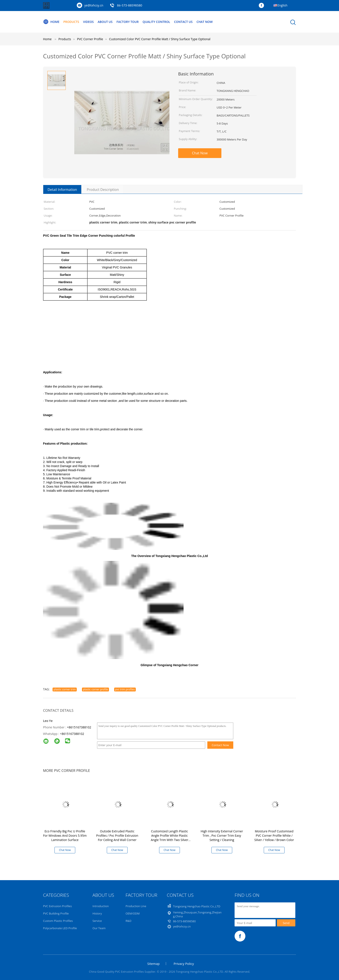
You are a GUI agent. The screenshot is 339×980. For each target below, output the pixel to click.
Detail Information (62, 190)
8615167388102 (73, 734)
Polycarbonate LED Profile (60, 928)
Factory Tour (129, 22)
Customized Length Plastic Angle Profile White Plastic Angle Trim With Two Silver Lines (169, 838)
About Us (106, 22)
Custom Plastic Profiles (58, 921)
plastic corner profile (95, 689)
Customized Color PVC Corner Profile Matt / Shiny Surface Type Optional (160, 39)
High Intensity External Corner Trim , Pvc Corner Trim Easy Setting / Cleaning (222, 836)
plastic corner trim (65, 689)
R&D (129, 921)
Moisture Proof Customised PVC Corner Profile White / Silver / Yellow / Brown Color (274, 836)
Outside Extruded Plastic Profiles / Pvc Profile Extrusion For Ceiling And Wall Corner (117, 836)
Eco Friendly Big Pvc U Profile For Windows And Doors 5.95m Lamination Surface (65, 836)
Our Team (99, 928)
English (282, 5)
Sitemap (153, 964)
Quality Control (158, 22)
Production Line (136, 906)
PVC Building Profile (56, 913)
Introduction (101, 906)
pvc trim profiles (125, 689)
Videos (89, 22)
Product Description (103, 190)
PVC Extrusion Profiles (57, 906)
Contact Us (185, 22)
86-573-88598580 (130, 5)
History (97, 913)
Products (72, 22)
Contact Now (220, 745)
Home (51, 22)
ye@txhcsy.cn (94, 5)
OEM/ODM (133, 913)
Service (97, 921)
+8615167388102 (79, 727)
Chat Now (207, 22)
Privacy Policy (184, 964)
